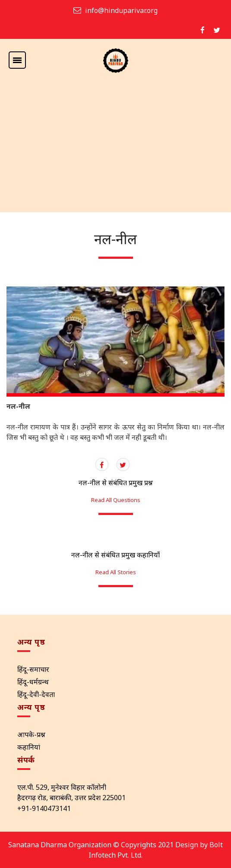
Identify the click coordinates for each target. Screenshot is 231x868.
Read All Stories (116, 572)
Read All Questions (116, 500)
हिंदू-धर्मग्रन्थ (33, 682)
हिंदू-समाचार (33, 669)
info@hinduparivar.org (121, 10)
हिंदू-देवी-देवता (36, 694)
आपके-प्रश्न (31, 734)
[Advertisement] (115, 147)
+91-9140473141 (44, 808)
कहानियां (29, 747)
